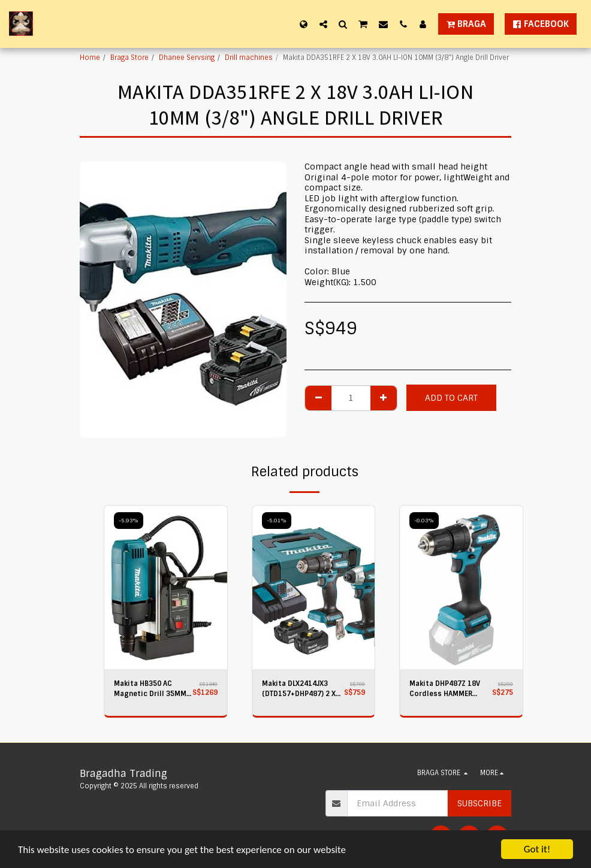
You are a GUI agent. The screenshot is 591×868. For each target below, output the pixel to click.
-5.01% (277, 521)
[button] (323, 24)
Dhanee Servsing (187, 58)
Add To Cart (451, 398)
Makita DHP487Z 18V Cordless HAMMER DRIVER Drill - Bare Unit (449, 689)
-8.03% (424, 521)
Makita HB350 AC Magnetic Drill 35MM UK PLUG (150, 689)
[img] (166, 587)
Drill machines (249, 58)
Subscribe (480, 803)
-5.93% (129, 521)
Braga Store (129, 58)
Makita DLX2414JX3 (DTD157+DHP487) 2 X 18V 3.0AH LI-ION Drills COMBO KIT (301, 689)
